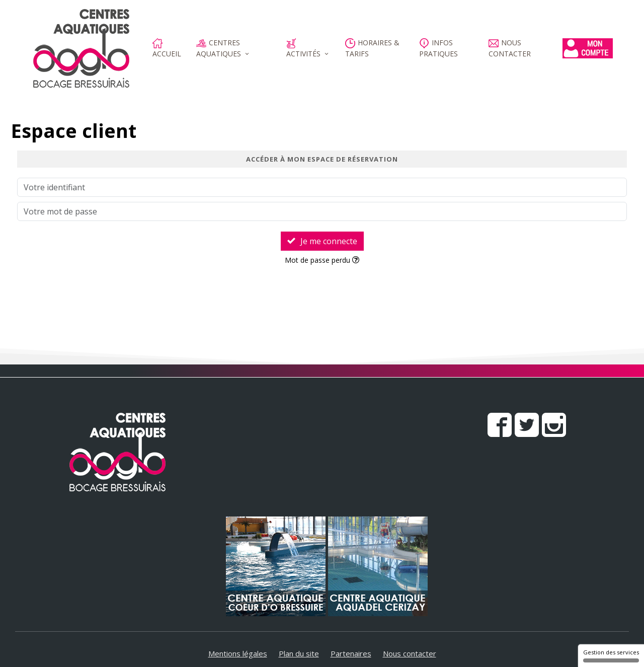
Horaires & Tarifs (372, 48)
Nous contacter (510, 48)
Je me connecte (322, 241)
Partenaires (351, 653)
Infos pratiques (438, 48)
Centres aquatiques (219, 48)
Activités (303, 48)
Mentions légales (238, 653)
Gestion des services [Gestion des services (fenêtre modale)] (611, 655)
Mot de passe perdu (322, 260)
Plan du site (299, 653)
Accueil (167, 48)
